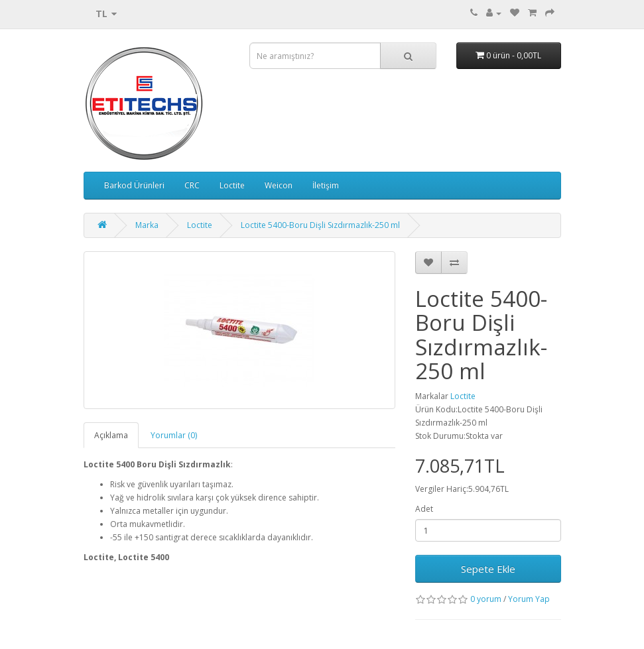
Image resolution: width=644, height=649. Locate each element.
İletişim (326, 185)
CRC (192, 185)
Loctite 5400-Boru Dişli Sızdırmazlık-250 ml (320, 225)
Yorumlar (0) (174, 435)
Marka (147, 225)
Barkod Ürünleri (134, 185)
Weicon (279, 185)
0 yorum (486, 599)
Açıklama (111, 435)
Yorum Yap (529, 599)
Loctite (232, 185)
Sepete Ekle (488, 569)
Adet (424, 509)
